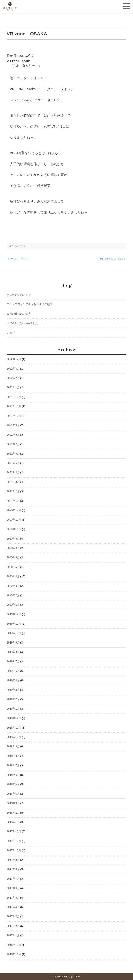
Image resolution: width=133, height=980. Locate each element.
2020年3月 (13, 586)
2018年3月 (13, 803)
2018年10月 (14, 737)
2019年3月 (13, 690)
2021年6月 (13, 454)
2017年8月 (13, 869)
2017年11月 (14, 841)
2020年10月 (14, 529)
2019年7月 (13, 662)
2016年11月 (14, 954)
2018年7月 (13, 765)
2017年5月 (13, 898)
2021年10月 (14, 416)
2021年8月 (13, 435)
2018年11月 (14, 728)
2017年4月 (13, 907)
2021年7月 (13, 444)
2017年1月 (13, 935)
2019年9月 (13, 643)
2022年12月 (14, 359)
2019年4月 (13, 680)
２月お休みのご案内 (19, 314)
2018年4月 (13, 794)
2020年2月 (13, 595)
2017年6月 (13, 888)
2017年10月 (14, 850)
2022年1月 (13, 388)
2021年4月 (13, 473)
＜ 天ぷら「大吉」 (18, 259)
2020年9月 (13, 539)
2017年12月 (14, 832)
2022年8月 (13, 369)
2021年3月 (13, 482)
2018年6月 (13, 775)
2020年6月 (13, 558)
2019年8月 (13, 652)
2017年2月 (13, 926)
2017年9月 (13, 860)
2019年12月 (14, 614)
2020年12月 (14, 510)
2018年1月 (13, 822)
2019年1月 (13, 709)
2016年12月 (14, 945)
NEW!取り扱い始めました (22, 323)
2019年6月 (13, 671)
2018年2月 (13, 813)
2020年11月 (14, 520)
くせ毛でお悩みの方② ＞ (111, 259)
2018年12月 (14, 718)
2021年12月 (14, 397)
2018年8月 (13, 756)
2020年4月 (13, 576)
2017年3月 (13, 917)
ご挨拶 (11, 333)
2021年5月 (13, 463)
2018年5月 (13, 784)
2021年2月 (13, 491)
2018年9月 (13, 747)
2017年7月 (13, 879)
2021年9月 (13, 425)
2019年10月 (14, 633)
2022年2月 (13, 378)
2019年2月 (13, 699)
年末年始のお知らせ (19, 295)
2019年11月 (14, 624)
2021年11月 (14, 406)
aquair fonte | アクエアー (67, 977)
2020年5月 (13, 567)
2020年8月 (13, 548)
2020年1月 (13, 605)
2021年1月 (13, 501)
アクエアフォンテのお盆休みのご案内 (30, 304)
